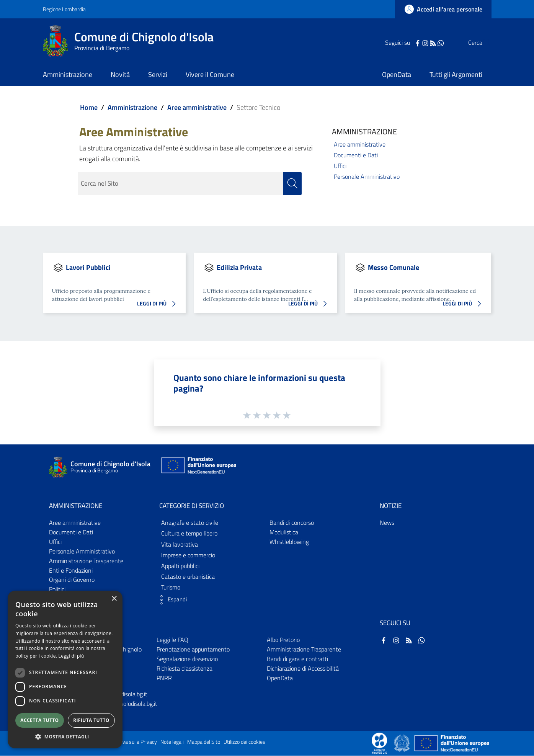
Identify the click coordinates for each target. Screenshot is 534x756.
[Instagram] (410, 42)
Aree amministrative (197, 107)
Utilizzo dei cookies (244, 742)
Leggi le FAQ (172, 640)
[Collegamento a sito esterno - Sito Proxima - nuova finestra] (379, 743)
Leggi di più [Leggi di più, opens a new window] (71, 656)
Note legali (172, 742)
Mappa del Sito (204, 742)
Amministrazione (132, 107)
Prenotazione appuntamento (193, 650)
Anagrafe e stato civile (190, 523)
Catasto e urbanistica (188, 577)
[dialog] (65, 669)
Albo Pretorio (283, 640)
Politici (57, 589)
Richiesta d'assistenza (185, 669)
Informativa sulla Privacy (129, 742)
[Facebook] (402, 42)
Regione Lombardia (64, 9)
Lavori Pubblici (88, 267)
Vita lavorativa (180, 544)
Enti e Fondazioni (71, 570)
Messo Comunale (394, 267)
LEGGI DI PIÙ (158, 304)
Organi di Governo (72, 580)
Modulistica (284, 532)
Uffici (340, 166)
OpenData (280, 678)
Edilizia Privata (239, 267)
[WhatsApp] (425, 42)
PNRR (164, 678)
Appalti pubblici (180, 566)
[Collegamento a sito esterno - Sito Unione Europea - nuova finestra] (198, 468)
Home (89, 107)
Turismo (171, 588)
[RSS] (418, 42)
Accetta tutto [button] (39, 720)
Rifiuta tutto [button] (91, 720)
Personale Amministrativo (367, 176)
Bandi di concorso (292, 523)
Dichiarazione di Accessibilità (303, 669)
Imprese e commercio (188, 555)
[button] (171, 600)
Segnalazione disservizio (187, 659)
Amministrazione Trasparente (86, 561)
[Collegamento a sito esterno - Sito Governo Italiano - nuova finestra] (403, 743)
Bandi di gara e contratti (297, 659)
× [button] (114, 599)
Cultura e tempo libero (189, 534)
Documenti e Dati (356, 155)
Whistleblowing (289, 542)
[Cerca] (482, 42)
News (387, 523)
